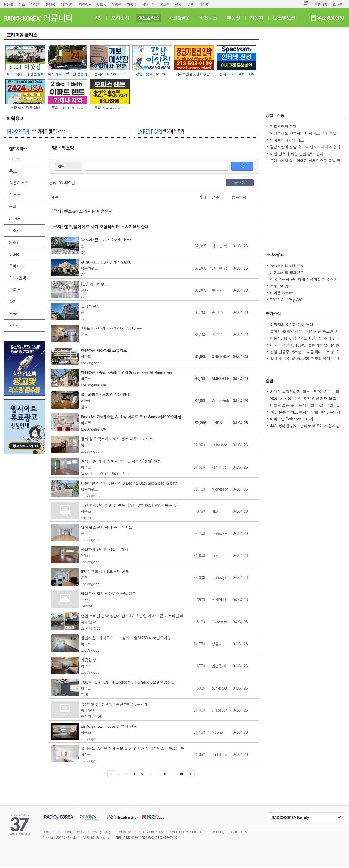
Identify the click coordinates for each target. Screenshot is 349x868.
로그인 (338, 4)
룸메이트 (17, 266)
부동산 (116, 4)
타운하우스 (19, 183)
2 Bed (14, 242)
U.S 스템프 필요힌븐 (287, 272)
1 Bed (14, 230)
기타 (13, 325)
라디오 (35, 4)
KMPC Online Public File (186, 832)
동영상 (50, 4)
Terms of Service (73, 832)
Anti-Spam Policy (151, 832)
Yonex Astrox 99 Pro (286, 266)
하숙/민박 (18, 278)
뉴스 (22, 4)
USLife (102, 4)
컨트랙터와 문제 (283, 126)
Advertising (217, 832)
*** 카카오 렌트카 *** (36, 131)
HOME (9, 4)
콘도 (13, 171)
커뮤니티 (67, 4)
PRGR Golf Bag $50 (286, 300)
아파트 (15, 159)
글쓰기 (240, 183)
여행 (178, 4)
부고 (190, 4)
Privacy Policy (101, 832)
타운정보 (85, 4)
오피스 (15, 290)
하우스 (15, 195)
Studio (14, 218)
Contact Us (239, 832)
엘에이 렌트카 (160, 131)
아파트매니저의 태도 (287, 140)
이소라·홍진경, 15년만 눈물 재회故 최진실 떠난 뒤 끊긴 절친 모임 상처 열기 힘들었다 (305, 348)
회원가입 (321, 4)
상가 (13, 301)
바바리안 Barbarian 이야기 (292, 419)
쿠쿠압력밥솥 (281, 286)
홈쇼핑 (165, 4)
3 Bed (14, 254)
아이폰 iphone (281, 293)
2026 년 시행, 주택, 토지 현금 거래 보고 (303, 398)
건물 (13, 313)
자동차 (131, 4)
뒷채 (13, 206)
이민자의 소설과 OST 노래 (292, 324)
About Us (49, 832)
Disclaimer (125, 832)
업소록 (204, 4)
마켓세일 (148, 4)
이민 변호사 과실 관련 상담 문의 (297, 154)
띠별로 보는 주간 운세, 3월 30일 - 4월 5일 (305, 405)
